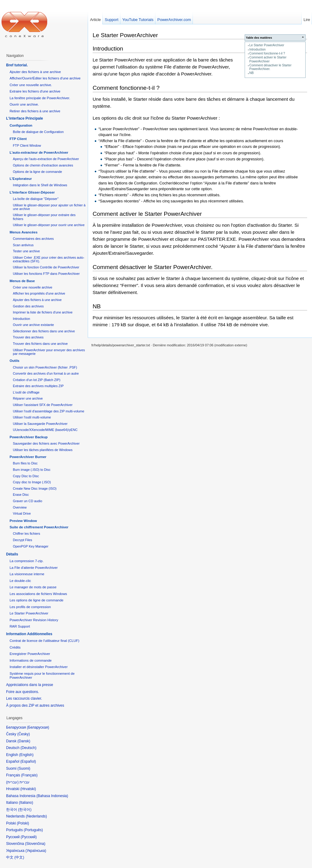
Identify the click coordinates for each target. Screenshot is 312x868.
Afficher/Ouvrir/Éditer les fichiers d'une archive (45, 78)
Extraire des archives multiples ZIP (38, 386)
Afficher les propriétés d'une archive (39, 293)
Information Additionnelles (29, 634)
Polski (23, 823)
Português (33, 830)
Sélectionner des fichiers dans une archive (44, 331)
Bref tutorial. (17, 65)
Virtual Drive (22, 513)
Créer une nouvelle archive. (31, 85)
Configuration (21, 125)
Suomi (24, 768)
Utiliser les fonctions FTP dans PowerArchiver (46, 274)
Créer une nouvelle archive (32, 287)
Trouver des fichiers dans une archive (40, 344)
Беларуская (38, 727)
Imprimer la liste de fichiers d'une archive (43, 312)
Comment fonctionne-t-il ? (267, 53)
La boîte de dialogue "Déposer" (36, 199)
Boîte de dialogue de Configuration (38, 132)
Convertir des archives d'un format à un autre (46, 373)
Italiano (26, 803)
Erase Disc (21, 495)
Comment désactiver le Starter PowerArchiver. (152, 267)
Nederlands (36, 816)
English (26, 755)
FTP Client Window (27, 145)
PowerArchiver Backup (28, 437)
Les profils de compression (30, 607)
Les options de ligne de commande (36, 600)
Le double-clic (20, 581)
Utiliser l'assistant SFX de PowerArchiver (43, 405)
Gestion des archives (28, 306)
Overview (20, 507)
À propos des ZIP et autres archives (35, 705)
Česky (24, 734)
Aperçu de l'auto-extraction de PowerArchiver (46, 159)
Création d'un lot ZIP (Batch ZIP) (37, 380)
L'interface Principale (25, 118)
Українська (36, 851)
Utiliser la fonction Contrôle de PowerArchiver (46, 267)
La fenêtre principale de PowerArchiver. (40, 98)
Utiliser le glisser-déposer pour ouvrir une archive (49, 225)
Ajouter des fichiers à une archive (35, 72)
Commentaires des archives (33, 239)
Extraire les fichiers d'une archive (35, 91)
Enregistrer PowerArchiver (30, 654)
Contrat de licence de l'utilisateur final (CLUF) (44, 641)
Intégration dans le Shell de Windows (40, 185)
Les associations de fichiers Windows (38, 594)
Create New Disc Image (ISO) (35, 488)
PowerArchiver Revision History (34, 620)
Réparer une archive (28, 398)
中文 (19, 857)
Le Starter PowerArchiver (267, 45)
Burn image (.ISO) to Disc (32, 470)
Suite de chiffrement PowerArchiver (39, 527)
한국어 (25, 810)
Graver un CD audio (27, 501)
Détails (12, 554)
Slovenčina (35, 844)
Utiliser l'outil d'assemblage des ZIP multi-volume (48, 411)
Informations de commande (30, 660)
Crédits (15, 647)
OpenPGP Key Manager (31, 546)
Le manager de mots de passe (33, 587)
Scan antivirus (23, 245)
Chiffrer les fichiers (26, 534)
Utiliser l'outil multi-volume (32, 417)
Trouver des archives (28, 337)
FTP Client (18, 139)
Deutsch (28, 748)
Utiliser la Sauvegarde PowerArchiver (40, 424)
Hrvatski (28, 789)
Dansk (24, 741)
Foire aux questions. (23, 692)
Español (28, 761)
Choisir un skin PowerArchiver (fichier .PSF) (45, 367)
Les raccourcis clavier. (24, 698)
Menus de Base (22, 281)
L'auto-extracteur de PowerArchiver (39, 152)
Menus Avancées (23, 232)
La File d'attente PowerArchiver (34, 568)
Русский (29, 837)
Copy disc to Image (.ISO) (32, 482)
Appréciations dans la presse (30, 685)
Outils (14, 361)
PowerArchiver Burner (28, 457)
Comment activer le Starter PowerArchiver (268, 59)
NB (251, 73)
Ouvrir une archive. (24, 104)
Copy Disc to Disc (26, 476)
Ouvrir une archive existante (33, 325)
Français (29, 775)
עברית (12, 782)
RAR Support (20, 626)
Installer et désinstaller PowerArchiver (39, 667)
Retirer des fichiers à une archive (35, 111)
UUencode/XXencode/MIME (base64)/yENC (45, 430)
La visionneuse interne (27, 574)
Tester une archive (26, 251)
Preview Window (23, 521)
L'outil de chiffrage (26, 392)
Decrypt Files (22, 540)
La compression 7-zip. (26, 561)
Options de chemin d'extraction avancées (43, 165)
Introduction (257, 49)
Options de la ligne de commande (37, 172)
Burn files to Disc (25, 463)
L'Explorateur (21, 179)
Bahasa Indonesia (52, 796)
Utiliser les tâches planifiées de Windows (43, 450)
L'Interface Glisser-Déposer (32, 192)
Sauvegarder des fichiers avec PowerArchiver (46, 443)
